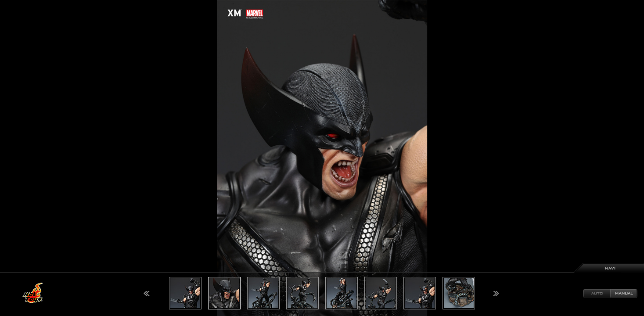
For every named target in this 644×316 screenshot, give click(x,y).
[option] (322, 158)
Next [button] (496, 293)
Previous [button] (147, 293)
